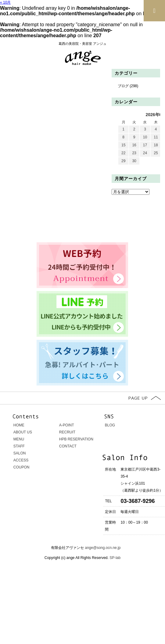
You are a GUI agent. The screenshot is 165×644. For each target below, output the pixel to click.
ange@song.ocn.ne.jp (103, 548)
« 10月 (5, 2)
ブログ (123, 86)
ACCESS (21, 460)
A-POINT (67, 425)
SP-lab (115, 558)
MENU (19, 439)
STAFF (19, 446)
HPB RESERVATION (76, 439)
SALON (20, 453)
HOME (19, 425)
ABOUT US (23, 432)
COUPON (22, 467)
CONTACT (68, 446)
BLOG (110, 425)
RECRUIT (67, 432)
